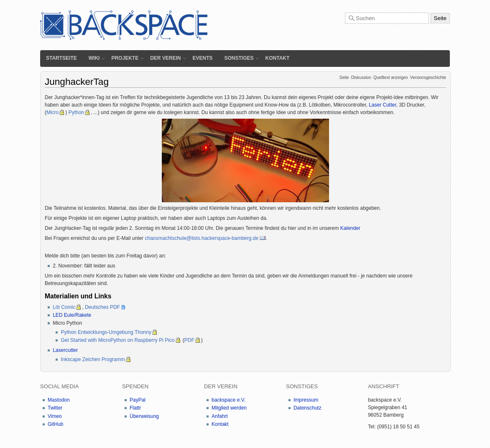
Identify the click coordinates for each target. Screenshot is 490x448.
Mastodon (59, 400)
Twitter (55, 408)
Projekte (125, 58)
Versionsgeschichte (428, 78)
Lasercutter (65, 350)
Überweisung (144, 416)
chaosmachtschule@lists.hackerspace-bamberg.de (202, 238)
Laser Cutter (382, 105)
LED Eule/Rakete (72, 315)
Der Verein (165, 58)
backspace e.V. (228, 400)
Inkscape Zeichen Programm (93, 359)
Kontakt (278, 58)
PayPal (138, 400)
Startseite (61, 58)
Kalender (350, 228)
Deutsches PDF (102, 307)
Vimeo (55, 416)
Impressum (306, 400)
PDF (189, 340)
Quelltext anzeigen (391, 78)
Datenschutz (308, 408)
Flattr (135, 408)
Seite (344, 78)
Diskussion (361, 78)
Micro (52, 112)
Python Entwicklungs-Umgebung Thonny (106, 332)
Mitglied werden (229, 408)
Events (203, 58)
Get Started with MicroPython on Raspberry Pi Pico (117, 340)
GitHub (55, 424)
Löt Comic (64, 307)
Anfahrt (220, 416)
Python (76, 112)
